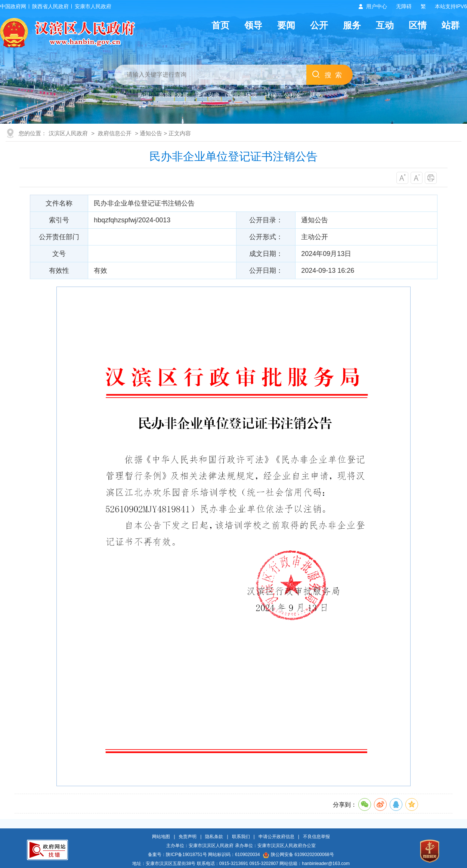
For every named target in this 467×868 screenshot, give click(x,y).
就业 (315, 95)
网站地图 (161, 837)
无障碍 (404, 6)
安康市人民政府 (93, 6)
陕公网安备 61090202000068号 (299, 855)
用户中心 (377, 6)
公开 (319, 25)
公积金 (293, 95)
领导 (253, 25)
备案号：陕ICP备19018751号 (177, 855)
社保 (270, 95)
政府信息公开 (115, 133)
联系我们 (241, 837)
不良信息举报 (316, 837)
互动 (385, 25)
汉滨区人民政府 (68, 133)
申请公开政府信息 (276, 837)
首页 (220, 25)
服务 (352, 25)
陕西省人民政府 (50, 6)
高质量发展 (173, 95)
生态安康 (208, 95)
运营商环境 (242, 95)
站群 (451, 25)
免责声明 (188, 837)
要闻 (286, 25)
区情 (418, 25)
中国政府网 (13, 6)
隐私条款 (214, 837)
